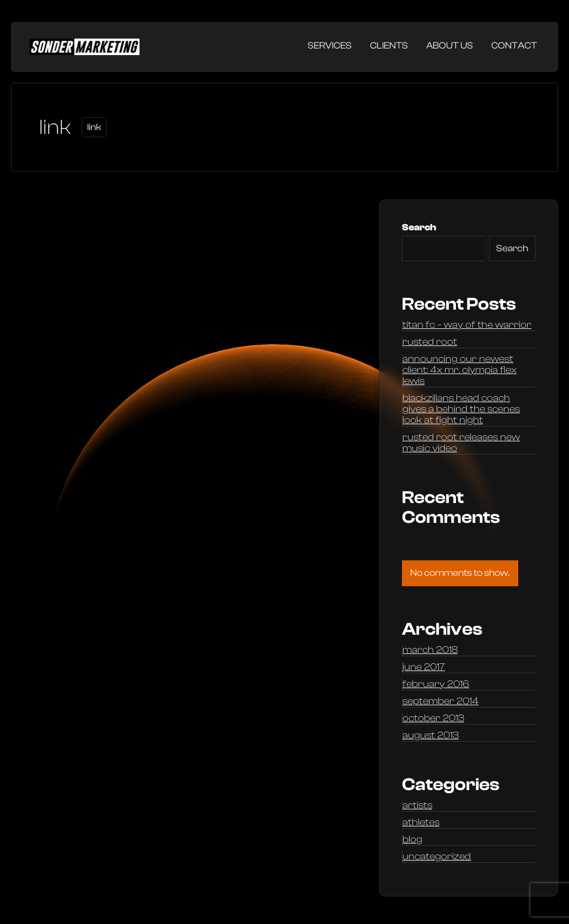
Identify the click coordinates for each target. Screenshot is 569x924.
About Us (450, 45)
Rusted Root (430, 342)
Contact (514, 45)
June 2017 (424, 667)
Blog (412, 840)
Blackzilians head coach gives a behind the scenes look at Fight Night (461, 409)
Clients (389, 45)
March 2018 (430, 650)
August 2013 (431, 736)
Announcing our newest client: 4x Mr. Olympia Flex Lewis (460, 370)
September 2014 (441, 701)
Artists (417, 806)
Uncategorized (437, 857)
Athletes (421, 823)
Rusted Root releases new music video (461, 443)
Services (330, 45)
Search (419, 227)
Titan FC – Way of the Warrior (467, 325)
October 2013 (433, 718)
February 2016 (436, 684)
